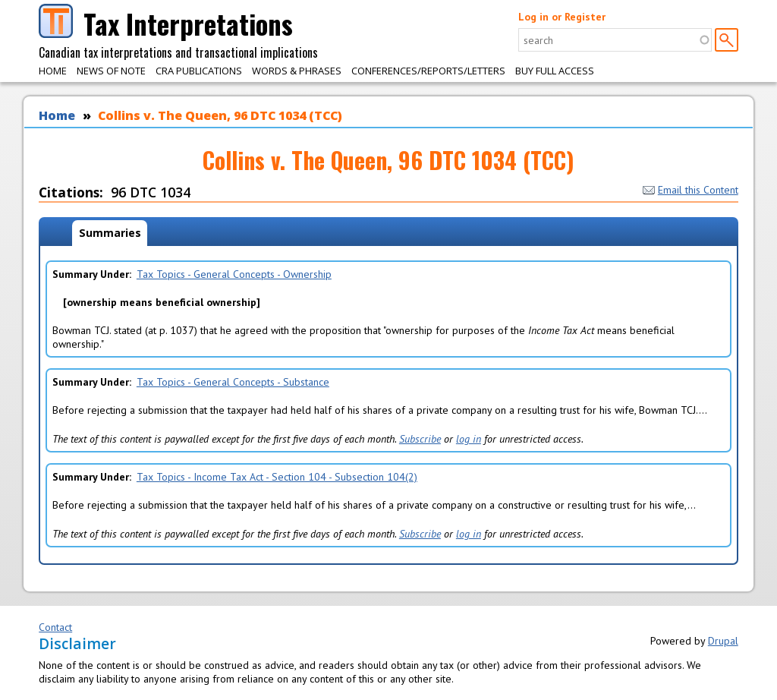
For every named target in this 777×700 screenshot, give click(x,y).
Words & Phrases (297, 71)
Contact (55, 627)
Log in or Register (562, 17)
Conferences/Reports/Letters (428, 71)
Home (53, 71)
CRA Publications (199, 71)
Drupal (723, 641)
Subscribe (420, 439)
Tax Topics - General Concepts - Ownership (234, 274)
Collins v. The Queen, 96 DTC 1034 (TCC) (220, 115)
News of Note (111, 71)
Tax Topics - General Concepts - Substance (233, 382)
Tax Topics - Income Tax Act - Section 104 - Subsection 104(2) (277, 477)
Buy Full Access (555, 71)
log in (469, 439)
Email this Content (690, 190)
